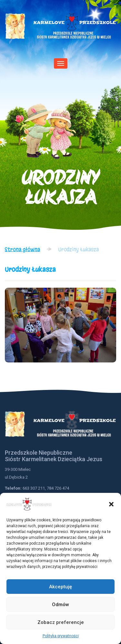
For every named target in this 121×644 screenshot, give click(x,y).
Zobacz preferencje (61, 622)
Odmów (60, 605)
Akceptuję (60, 587)
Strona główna (22, 249)
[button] (111, 504)
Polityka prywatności (61, 636)
